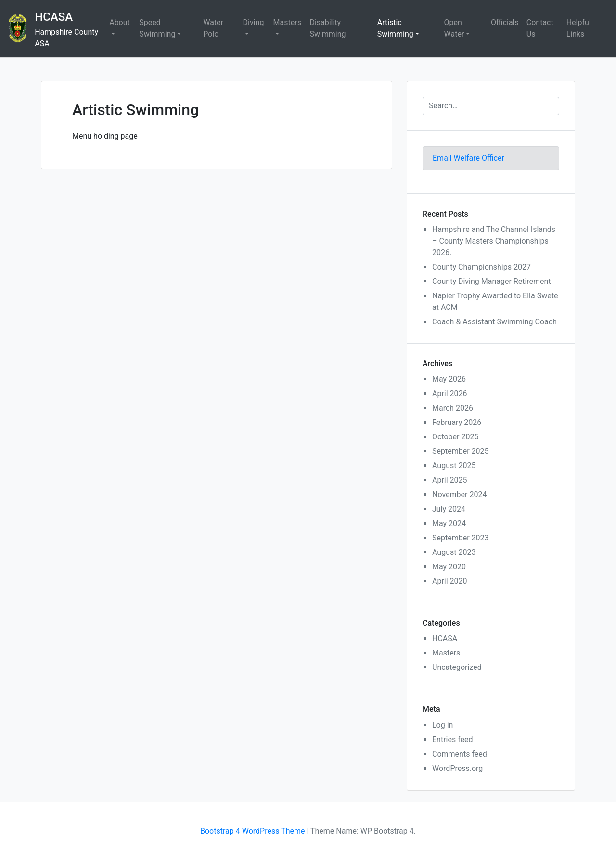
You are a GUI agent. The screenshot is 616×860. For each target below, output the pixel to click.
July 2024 (449, 509)
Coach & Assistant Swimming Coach (494, 322)
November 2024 (459, 494)
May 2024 (449, 523)
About (120, 22)
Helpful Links (579, 28)
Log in (443, 725)
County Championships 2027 (481, 267)
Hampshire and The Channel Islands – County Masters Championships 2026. (494, 241)
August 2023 (454, 552)
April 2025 (450, 480)
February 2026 (457, 422)
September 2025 (461, 451)
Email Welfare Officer (468, 158)
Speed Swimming (157, 28)
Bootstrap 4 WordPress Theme (252, 831)
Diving (254, 22)
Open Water (454, 28)
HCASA (54, 17)
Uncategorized (457, 667)
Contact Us (540, 28)
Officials (505, 22)
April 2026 (450, 393)
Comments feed (460, 754)
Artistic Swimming (395, 28)
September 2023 (461, 538)
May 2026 (449, 379)
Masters (287, 22)
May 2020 (449, 567)
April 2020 (450, 581)
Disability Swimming (327, 28)
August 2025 (454, 466)
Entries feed (453, 739)
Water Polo (213, 28)
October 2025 (455, 437)
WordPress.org (457, 768)
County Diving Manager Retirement (492, 281)
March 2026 (453, 408)
